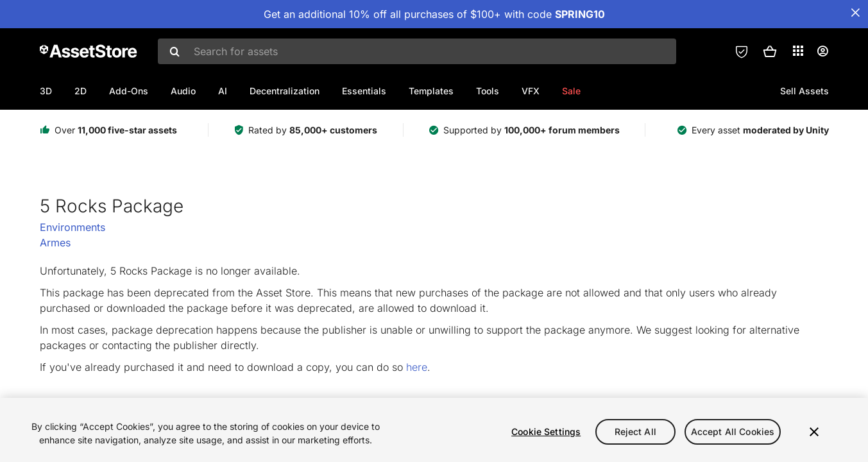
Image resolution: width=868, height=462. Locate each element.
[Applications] (798, 51)
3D (46, 91)
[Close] (814, 432)
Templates (431, 91)
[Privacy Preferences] (742, 51)
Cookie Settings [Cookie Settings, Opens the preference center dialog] (546, 432)
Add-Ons (129, 91)
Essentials (364, 91)
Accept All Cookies (733, 432)
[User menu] (822, 51)
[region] (434, 430)
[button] (770, 51)
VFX (531, 91)
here (417, 367)
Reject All (635, 432)
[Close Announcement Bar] (855, 13)
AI (223, 91)
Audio (183, 91)
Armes (55, 243)
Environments (72, 227)
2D (81, 91)
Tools (488, 91)
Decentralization (285, 91)
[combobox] (417, 51)
